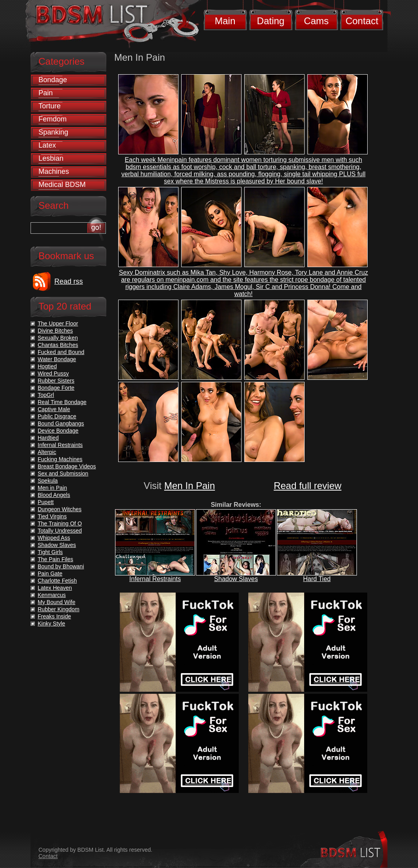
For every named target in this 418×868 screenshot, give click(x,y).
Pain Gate (50, 574)
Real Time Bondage (62, 402)
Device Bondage (58, 431)
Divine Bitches (55, 331)
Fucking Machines (60, 459)
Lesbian (51, 158)
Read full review (308, 486)
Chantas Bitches (58, 345)
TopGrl (46, 395)
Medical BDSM (62, 185)
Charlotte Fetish (57, 581)
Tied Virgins (52, 516)
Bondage (53, 80)
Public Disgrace (57, 416)
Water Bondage (57, 359)
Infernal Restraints (155, 579)
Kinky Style (51, 624)
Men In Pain (190, 486)
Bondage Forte (56, 388)
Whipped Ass (54, 538)
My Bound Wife (57, 602)
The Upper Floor (58, 323)
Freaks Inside (54, 616)
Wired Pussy (53, 373)
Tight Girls (50, 552)
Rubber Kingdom (58, 609)
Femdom (53, 119)
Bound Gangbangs (61, 423)
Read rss (69, 281)
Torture (50, 106)
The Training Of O (60, 523)
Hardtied (48, 438)
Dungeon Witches (60, 509)
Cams (316, 21)
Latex (47, 145)
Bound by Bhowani (61, 566)
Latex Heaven (55, 588)
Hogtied (47, 366)
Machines (54, 171)
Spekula (48, 481)
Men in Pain (52, 488)
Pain (46, 93)
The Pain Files (55, 559)
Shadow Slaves (236, 579)
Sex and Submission (63, 473)
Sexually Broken (58, 338)
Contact (362, 21)
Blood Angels (54, 495)
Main (225, 21)
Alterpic (47, 452)
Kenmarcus (52, 595)
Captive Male (54, 409)
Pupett (46, 502)
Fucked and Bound (61, 352)
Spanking (53, 132)
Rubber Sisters (56, 381)
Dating (271, 21)
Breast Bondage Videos (67, 466)
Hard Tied (317, 579)
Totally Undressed (60, 531)
